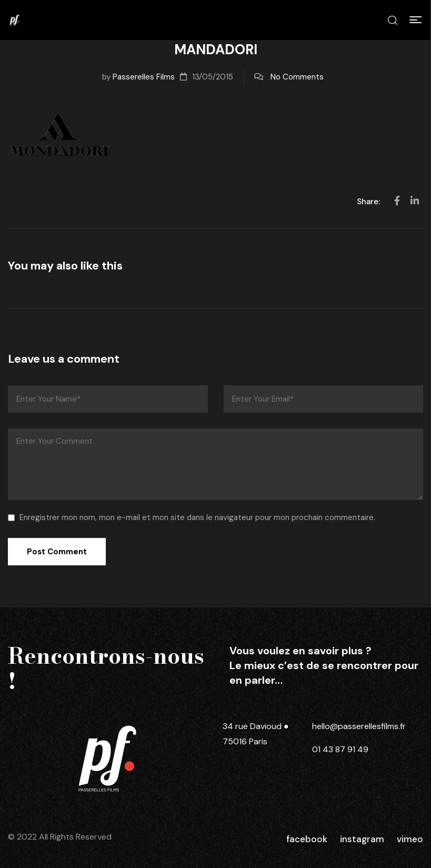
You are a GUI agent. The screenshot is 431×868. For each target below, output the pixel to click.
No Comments (297, 77)
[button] (416, 20)
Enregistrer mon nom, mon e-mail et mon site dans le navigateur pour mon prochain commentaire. (197, 517)
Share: (369, 202)
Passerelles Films (144, 77)
